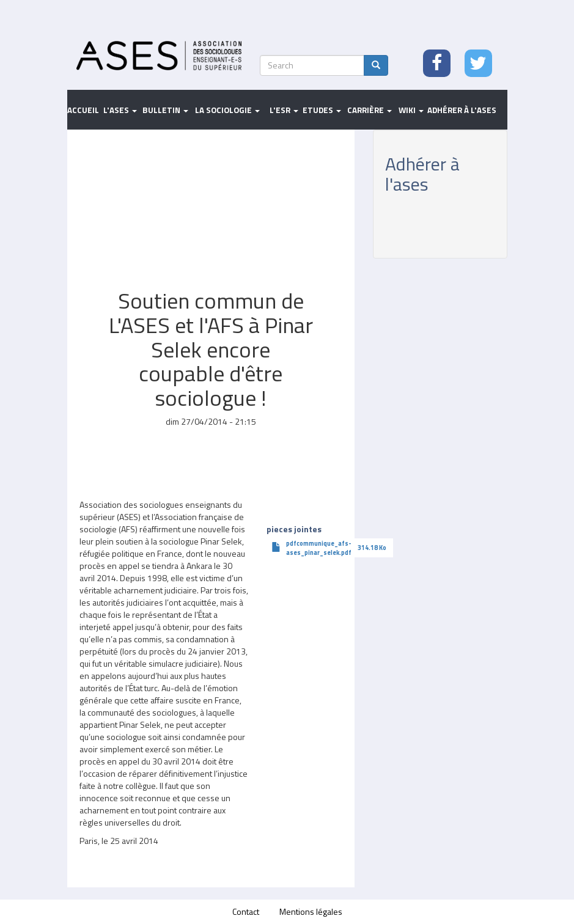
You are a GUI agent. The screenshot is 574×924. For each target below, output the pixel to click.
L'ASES (120, 110)
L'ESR (284, 110)
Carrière (370, 110)
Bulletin (165, 110)
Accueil (83, 110)
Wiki (411, 110)
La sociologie (227, 110)
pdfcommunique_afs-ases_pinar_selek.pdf (319, 548)
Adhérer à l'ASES (462, 110)
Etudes (322, 110)
